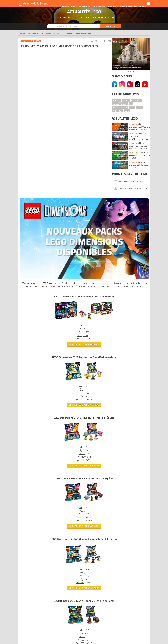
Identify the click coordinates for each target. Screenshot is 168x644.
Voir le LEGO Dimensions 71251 (63, 477)
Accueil (22, 34)
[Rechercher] (111, 26)
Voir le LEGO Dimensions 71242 (63, 172)
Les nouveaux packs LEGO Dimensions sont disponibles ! (67, 34)
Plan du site (113, 597)
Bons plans (124, 4)
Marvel (140, 107)
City (131, 104)
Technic (126, 100)
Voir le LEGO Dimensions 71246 (63, 294)
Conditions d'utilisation (83, 597)
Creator (124, 104)
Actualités (138, 4)
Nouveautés (97, 4)
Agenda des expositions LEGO (129, 181)
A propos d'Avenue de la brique (54, 597)
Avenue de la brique (33, 3)
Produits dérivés (79, 4)
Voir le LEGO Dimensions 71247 (63, 354)
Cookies (102, 597)
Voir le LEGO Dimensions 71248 (63, 416)
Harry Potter (136, 100)
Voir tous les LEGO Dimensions (63, 553)
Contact (126, 597)
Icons (127, 111)
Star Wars (117, 100)
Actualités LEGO (34, 34)
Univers (63, 4)
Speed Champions (120, 107)
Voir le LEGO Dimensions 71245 (63, 233)
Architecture (118, 111)
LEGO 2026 (110, 4)
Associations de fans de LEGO (130, 188)
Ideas (132, 107)
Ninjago (116, 104)
